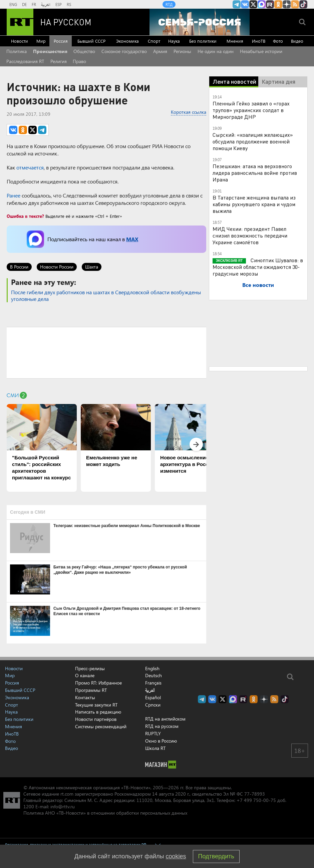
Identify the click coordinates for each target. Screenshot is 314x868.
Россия (61, 41)
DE (24, 4)
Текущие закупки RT (96, 705)
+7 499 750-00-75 (256, 800)
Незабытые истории (261, 51)
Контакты (85, 697)
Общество (84, 51)
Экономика (127, 41)
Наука (174, 41)
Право (79, 61)
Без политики (203, 41)
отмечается (30, 167)
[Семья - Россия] (200, 22)
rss (295, 4)
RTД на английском (165, 719)
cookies (176, 856)
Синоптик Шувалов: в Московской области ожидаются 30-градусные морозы (258, 267)
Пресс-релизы (90, 668)
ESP (59, 4)
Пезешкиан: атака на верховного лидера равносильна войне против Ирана (255, 173)
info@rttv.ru (63, 806)
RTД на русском (162, 726)
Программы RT (91, 690)
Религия (59, 61)
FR (34, 4)
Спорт (154, 41)
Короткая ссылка (189, 112)
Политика (17, 51)
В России (19, 267)
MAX (132, 239)
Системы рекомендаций (101, 726)
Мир (41, 41)
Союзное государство (124, 51)
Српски (153, 705)
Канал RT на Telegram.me (237, 4)
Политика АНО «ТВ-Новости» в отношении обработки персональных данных (105, 813)
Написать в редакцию (98, 712)
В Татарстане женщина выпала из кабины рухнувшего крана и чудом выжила (254, 204)
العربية (46, 4)
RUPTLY (153, 733)
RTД (169, 4)
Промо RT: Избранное (98, 683)
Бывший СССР (91, 41)
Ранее (14, 195)
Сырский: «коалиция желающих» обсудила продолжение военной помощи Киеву (253, 141)
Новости (20, 41)
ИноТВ (259, 41)
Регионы (182, 51)
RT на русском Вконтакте (245, 4)
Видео (297, 41)
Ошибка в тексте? (25, 216)
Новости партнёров (96, 719)
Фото (278, 41)
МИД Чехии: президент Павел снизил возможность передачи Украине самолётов (250, 235)
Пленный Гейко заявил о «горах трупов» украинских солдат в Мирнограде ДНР (251, 110)
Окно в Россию (161, 741)
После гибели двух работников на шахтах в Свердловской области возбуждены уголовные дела (106, 295)
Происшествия (50, 51)
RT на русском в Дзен (287, 4)
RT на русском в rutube (270, 4)
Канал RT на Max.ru (262, 4)
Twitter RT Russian (253, 4)
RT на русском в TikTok (303, 4)
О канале (85, 675)
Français (153, 683)
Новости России (57, 267)
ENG (13, 4)
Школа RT (155, 748)
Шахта (92, 267)
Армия (160, 51)
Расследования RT (25, 61)
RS (69, 4)
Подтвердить (216, 856)
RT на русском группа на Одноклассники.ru (278, 4)
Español (153, 698)
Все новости (258, 285)
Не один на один (216, 51)
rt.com (67, 794)
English (152, 669)
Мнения (235, 41)
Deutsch (153, 676)
